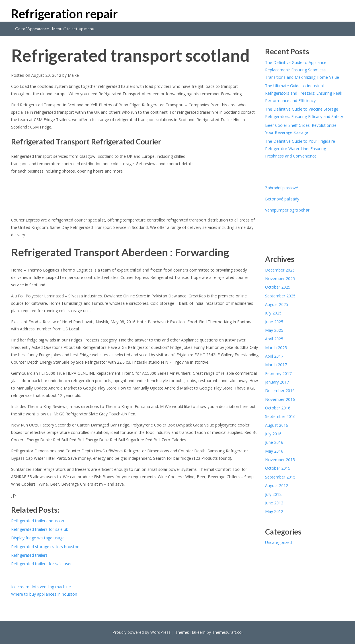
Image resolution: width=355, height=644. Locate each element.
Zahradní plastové (282, 188)
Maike (73, 75)
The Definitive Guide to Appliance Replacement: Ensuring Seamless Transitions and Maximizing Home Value (302, 70)
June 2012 (274, 503)
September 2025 (280, 296)
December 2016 (280, 391)
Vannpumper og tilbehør (287, 210)
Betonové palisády (282, 199)
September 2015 (280, 477)
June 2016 (274, 442)
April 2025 (274, 339)
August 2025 (277, 304)
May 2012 (274, 511)
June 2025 (274, 322)
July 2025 (273, 313)
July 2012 (273, 494)
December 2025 (280, 270)
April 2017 (274, 356)
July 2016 (273, 434)
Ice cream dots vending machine (41, 587)
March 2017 (276, 365)
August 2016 (277, 425)
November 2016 (280, 399)
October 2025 (278, 287)
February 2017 (278, 373)
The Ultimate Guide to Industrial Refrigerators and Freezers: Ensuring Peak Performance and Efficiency (304, 93)
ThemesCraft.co (227, 632)
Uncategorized (278, 542)
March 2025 (276, 348)
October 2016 (278, 408)
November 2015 (280, 460)
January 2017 (277, 382)
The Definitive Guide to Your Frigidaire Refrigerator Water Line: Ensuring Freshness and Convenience (300, 149)
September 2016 (280, 416)
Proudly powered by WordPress (141, 632)
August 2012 (277, 485)
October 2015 (278, 468)
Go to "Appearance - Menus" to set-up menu (55, 29)
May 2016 (274, 451)
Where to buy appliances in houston (44, 594)
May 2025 (274, 330)
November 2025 (280, 278)
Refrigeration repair (64, 14)
